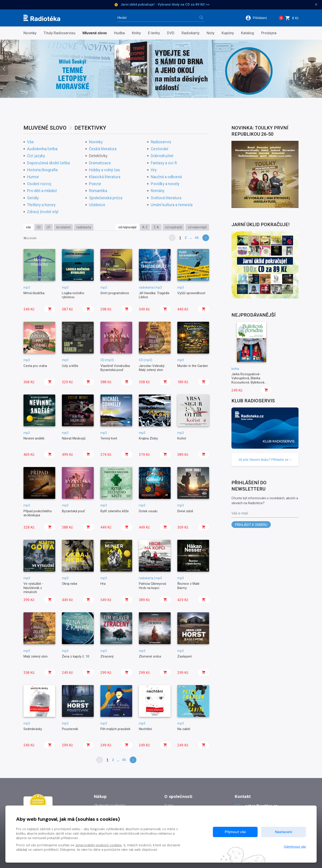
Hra (103, 584)
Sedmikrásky (33, 729)
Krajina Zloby (148, 438)
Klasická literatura (105, 177)
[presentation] (4, 69)
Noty (211, 33)
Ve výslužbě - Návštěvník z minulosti (33, 588)
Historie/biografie (42, 170)
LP (49, 227)
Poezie (95, 184)
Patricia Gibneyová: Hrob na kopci (153, 586)
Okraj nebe (70, 584)
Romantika (98, 191)
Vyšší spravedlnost (191, 293)
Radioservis (161, 142)
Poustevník (70, 729)
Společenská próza (106, 198)
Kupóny (228, 33)
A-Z (145, 227)
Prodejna (269, 33)
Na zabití (184, 729)
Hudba (119, 33)
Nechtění (145, 729)
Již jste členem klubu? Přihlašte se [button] (265, 460)
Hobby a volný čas (105, 170)
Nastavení (284, 832)
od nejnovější (127, 227)
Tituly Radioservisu (59, 33)
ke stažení (64, 227)
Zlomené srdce (150, 656)
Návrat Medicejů (74, 438)
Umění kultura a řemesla (172, 205)
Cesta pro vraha (35, 366)
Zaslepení (184, 656)
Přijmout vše (235, 832)
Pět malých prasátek (115, 729)
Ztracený (107, 656)
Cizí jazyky (36, 156)
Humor (33, 177)
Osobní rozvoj (39, 184)
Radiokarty (191, 33)
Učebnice (97, 205)
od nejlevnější (197, 227)
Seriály (33, 198)
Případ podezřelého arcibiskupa (38, 513)
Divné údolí (185, 511)
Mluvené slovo (95, 33)
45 (197, 238)
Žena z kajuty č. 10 (76, 656)
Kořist (182, 438)
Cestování (159, 149)
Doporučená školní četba (48, 163)
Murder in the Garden (193, 366)
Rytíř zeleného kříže (115, 511)
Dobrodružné (162, 156)
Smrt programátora (115, 293)
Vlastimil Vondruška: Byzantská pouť (115, 368)
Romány (158, 191)
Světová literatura (166, 198)
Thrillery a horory (41, 205)
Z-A (156, 227)
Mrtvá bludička (34, 293)
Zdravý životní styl (43, 212)
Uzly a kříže (70, 366)
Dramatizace (100, 163)
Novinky (30, 33)
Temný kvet (109, 438)
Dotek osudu (148, 511)
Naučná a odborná (166, 177)
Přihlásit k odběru (251, 525)
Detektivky (98, 156)
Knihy (136, 33)
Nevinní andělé (34, 438)
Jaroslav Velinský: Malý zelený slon (152, 368)
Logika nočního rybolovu (73, 295)
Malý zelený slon (36, 656)
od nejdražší (174, 227)
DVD (171, 33)
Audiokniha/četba (42, 149)
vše (28, 227)
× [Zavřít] (316, 4)
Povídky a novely (165, 184)
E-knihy (154, 33)
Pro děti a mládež (42, 191)
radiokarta (84, 227)
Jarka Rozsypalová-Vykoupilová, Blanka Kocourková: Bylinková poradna (248, 380)
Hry (154, 170)
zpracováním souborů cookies (99, 845)
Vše (30, 142)
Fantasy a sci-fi (164, 163)
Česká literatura (103, 149)
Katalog (248, 33)
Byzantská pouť (73, 511)
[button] (259, 18)
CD (39, 227)
